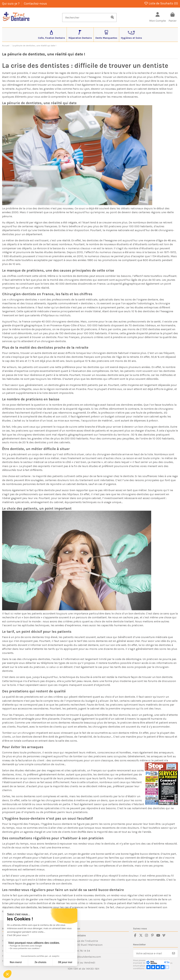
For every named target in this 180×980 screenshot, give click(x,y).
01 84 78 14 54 (81, 951)
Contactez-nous (35, 4)
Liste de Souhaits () (161, 3)
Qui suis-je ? (11, 4)
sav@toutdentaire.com (86, 957)
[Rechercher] (112, 18)
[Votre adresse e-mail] (151, 954)
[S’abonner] (173, 954)
